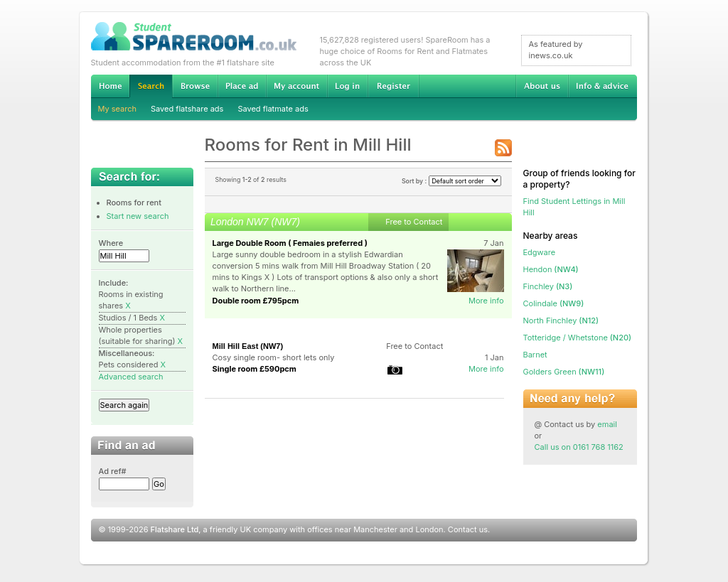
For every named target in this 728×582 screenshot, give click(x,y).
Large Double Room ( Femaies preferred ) (290, 243)
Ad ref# (113, 471)
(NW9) (554, 303)
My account (296, 86)
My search (118, 109)
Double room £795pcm (256, 301)
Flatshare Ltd (175, 529)
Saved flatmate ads (273, 109)
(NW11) (564, 372)
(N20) (578, 338)
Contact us (468, 529)
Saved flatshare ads (187, 109)
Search (151, 86)
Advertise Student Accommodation (242, 86)
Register (394, 86)
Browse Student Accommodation (195, 86)
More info (486, 301)
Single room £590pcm (255, 369)
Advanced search (131, 377)
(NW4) (551, 269)
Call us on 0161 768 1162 (579, 447)
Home (110, 86)
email (607, 424)
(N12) (561, 320)
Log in (347, 86)
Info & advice (603, 86)
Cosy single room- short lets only (274, 357)
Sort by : (451, 181)
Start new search (138, 216)
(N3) (548, 286)
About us (542, 86)
